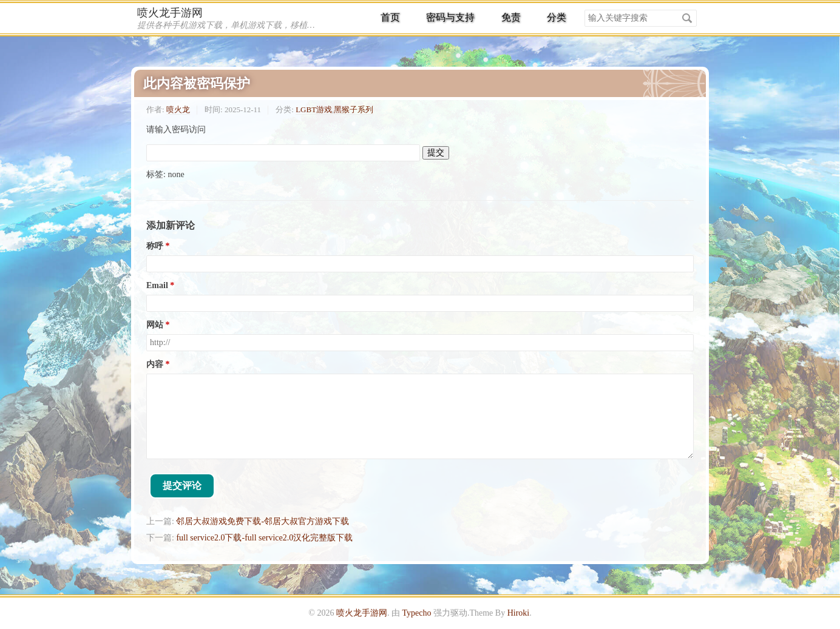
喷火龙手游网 (170, 13)
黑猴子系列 (354, 109)
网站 (155, 325)
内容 (155, 364)
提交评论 (182, 486)
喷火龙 (178, 109)
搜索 (687, 18)
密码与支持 (450, 17)
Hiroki (519, 613)
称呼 (155, 246)
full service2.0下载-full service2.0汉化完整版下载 (264, 538)
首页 (390, 17)
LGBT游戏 (314, 109)
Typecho (416, 613)
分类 (557, 17)
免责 (511, 17)
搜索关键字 (584, 9)
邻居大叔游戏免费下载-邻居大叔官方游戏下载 (262, 521)
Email (157, 285)
